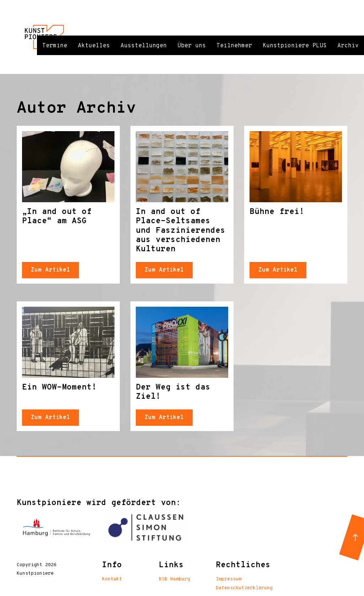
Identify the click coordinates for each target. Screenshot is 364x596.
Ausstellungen (144, 46)
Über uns (192, 46)
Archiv (348, 46)
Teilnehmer (234, 46)
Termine (55, 46)
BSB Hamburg (175, 579)
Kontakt (112, 579)
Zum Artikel (50, 270)
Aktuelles (94, 46)
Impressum (229, 579)
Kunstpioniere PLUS (295, 46)
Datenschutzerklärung (244, 588)
